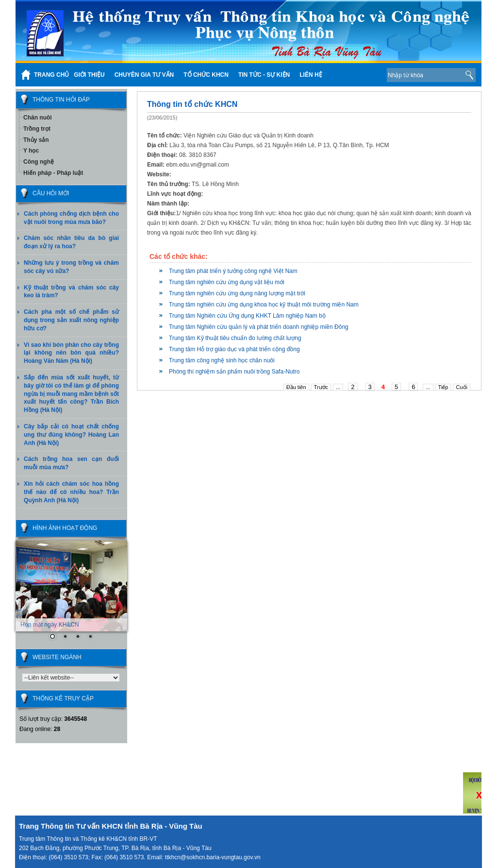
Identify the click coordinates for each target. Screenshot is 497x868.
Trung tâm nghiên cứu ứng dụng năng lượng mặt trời (237, 293)
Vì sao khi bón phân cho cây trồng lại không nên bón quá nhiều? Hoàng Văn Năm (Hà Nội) (71, 353)
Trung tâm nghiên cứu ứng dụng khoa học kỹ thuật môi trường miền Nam (264, 305)
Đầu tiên (296, 387)
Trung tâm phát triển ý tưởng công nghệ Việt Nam (233, 271)
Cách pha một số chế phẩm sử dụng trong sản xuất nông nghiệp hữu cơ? (71, 320)
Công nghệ (39, 162)
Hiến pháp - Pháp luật (53, 173)
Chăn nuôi (38, 118)
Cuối (462, 387)
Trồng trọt (37, 129)
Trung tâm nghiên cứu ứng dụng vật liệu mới (227, 282)
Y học (31, 151)
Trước (321, 387)
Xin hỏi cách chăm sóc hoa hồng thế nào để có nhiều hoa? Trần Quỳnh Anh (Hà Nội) (71, 492)
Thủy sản (36, 140)
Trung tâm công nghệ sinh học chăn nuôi (222, 360)
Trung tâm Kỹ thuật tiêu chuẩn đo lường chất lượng (235, 338)
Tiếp (443, 387)
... (338, 387)
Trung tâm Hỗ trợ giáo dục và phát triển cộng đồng (234, 349)
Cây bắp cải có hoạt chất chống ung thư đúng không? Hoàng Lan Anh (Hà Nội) (71, 435)
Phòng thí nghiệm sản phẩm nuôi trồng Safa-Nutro (234, 372)
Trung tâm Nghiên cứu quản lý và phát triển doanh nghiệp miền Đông (259, 327)
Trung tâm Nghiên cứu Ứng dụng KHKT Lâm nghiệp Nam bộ (247, 316)
